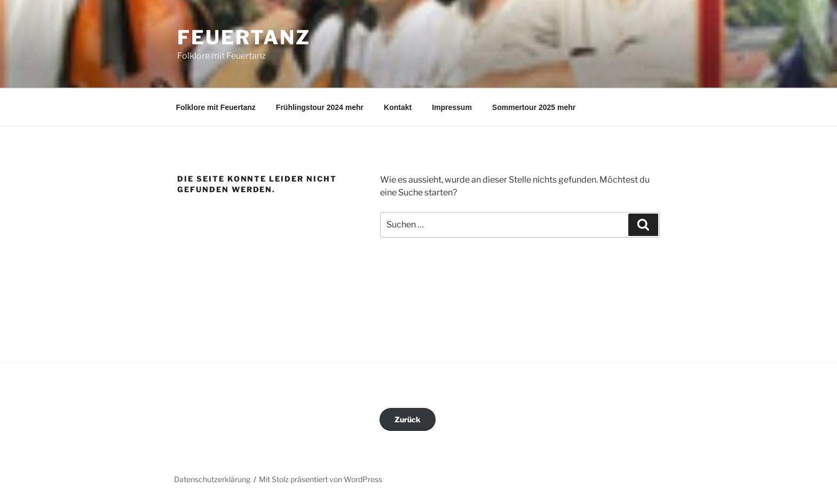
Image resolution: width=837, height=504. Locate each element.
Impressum (452, 107)
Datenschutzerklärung (212, 479)
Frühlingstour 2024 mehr (320, 107)
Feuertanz (244, 37)
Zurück (408, 419)
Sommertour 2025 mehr (534, 107)
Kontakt (398, 107)
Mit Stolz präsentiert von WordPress (321, 479)
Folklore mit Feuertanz (216, 107)
